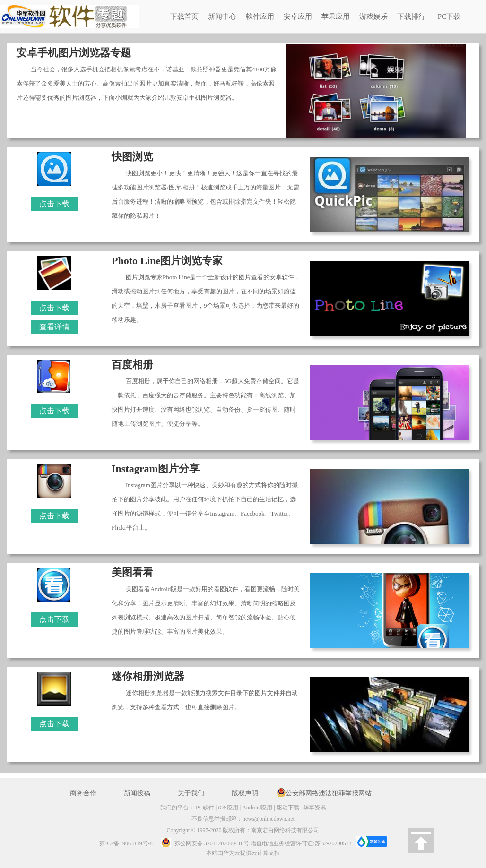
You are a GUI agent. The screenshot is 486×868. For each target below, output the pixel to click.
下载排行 (411, 17)
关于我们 (191, 793)
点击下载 (54, 204)
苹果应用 (336, 17)
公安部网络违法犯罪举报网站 (329, 793)
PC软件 (205, 808)
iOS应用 (228, 808)
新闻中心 (222, 17)
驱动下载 (288, 808)
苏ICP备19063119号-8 (126, 843)
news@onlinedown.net (269, 819)
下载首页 (184, 17)
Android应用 (257, 808)
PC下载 (449, 17)
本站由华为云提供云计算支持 (243, 853)
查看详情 (54, 327)
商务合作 (83, 793)
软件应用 (260, 17)
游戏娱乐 (373, 17)
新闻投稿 (137, 793)
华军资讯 (314, 808)
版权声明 (245, 793)
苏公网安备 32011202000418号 (203, 843)
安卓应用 (298, 17)
